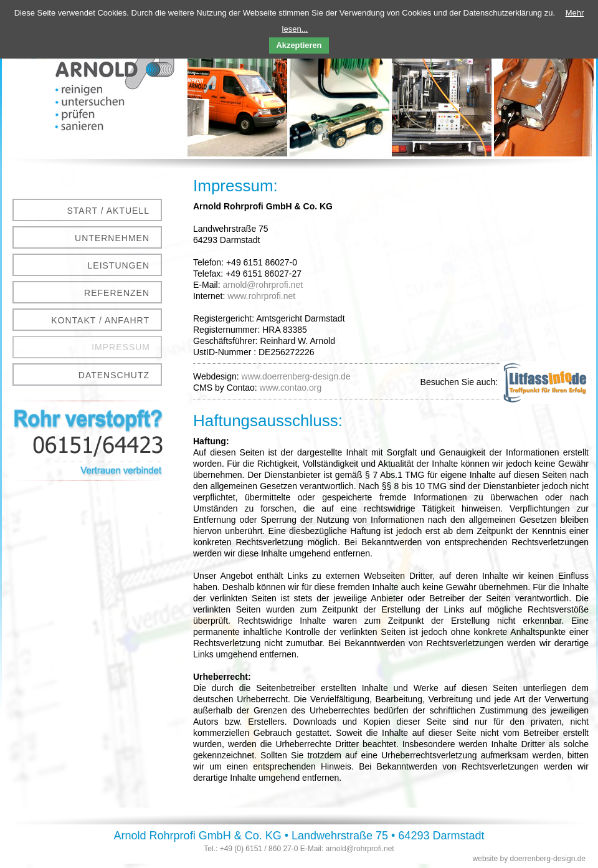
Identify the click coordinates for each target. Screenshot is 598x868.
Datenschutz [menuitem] (114, 375)
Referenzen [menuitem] (117, 293)
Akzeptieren (299, 45)
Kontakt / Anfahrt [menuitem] (100, 320)
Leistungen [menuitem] (119, 265)
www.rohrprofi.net (261, 296)
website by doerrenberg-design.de (529, 859)
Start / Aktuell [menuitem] (109, 211)
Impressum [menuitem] (121, 347)
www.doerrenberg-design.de (296, 376)
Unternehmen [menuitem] (112, 238)
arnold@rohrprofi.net (263, 285)
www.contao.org (291, 388)
